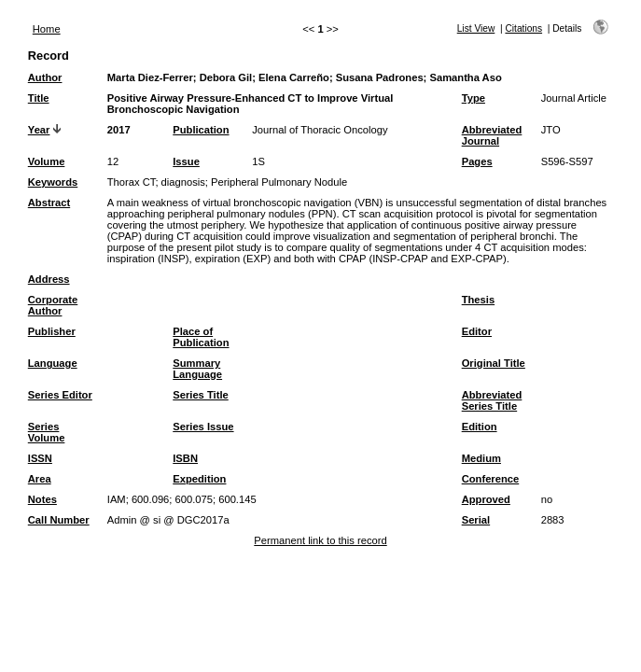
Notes (42, 499)
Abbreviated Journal (492, 135)
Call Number (59, 520)
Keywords (53, 182)
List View (476, 28)
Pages (477, 161)
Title (39, 98)
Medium (481, 458)
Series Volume (47, 432)
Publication (201, 130)
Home (47, 29)
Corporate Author (53, 305)
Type (474, 98)
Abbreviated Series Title (492, 400)
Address (49, 279)
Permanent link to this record (320, 540)
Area (40, 479)
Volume (47, 161)
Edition (480, 427)
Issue (186, 161)
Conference (491, 479)
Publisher (52, 331)
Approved (486, 499)
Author (45, 77)
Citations (523, 28)
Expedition (199, 479)
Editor (477, 331)
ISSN (40, 458)
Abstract (49, 203)
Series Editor (60, 395)
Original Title (494, 363)
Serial (476, 520)
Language (53, 363)
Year (39, 130)
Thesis (478, 300)
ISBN (185, 458)
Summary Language (197, 369)
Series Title (201, 395)
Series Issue (203, 427)
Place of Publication (201, 337)
